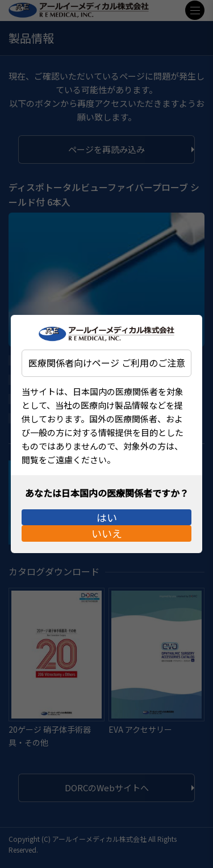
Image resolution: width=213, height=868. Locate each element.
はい (107, 510)
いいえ (107, 540)
